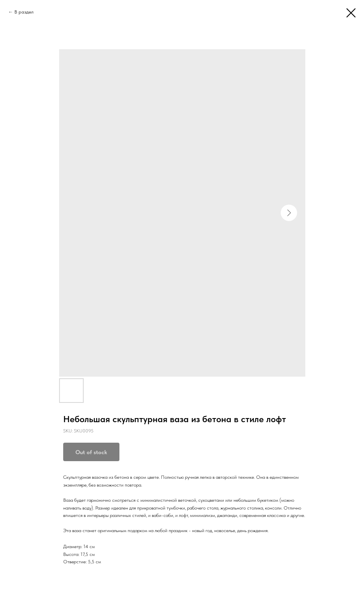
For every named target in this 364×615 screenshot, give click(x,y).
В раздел (24, 12)
